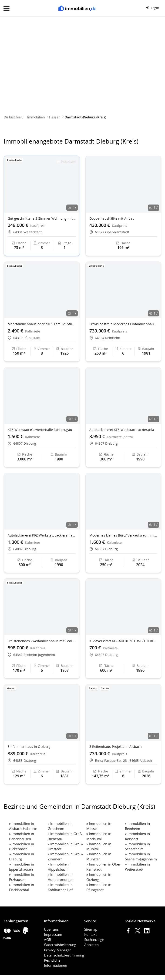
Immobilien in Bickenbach (22, 846)
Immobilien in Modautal (99, 836)
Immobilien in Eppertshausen (22, 867)
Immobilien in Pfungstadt (99, 887)
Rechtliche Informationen (56, 963)
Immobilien (36, 117)
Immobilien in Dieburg (22, 856)
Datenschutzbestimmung (64, 955)
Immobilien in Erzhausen (22, 877)
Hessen (55, 117)
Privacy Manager (57, 950)
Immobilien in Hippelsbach (60, 867)
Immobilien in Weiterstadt (137, 867)
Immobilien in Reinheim (137, 826)
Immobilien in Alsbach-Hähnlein (23, 826)
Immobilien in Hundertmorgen (61, 877)
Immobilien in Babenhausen (22, 836)
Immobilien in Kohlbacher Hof (60, 887)
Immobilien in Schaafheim (137, 846)
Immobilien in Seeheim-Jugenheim (141, 856)
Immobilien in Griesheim (60, 826)
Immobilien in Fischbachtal (22, 887)
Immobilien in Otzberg (99, 877)
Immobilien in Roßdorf (137, 836)
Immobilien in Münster (99, 856)
